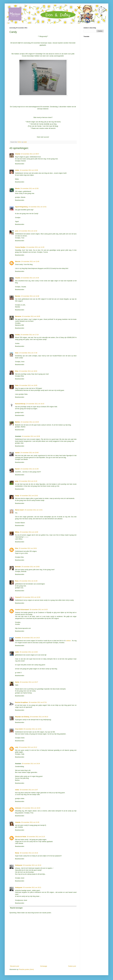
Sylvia (17, 682)
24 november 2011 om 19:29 (30, 422)
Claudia (18, 278)
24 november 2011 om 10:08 (29, 170)
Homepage (44, 966)
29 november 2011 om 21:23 (36, 837)
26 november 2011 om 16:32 (39, 610)
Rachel (17, 469)
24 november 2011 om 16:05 (31, 316)
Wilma (17, 532)
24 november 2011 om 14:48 (30, 296)
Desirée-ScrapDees (21, 702)
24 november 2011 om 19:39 (31, 436)
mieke (17, 170)
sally (17, 747)
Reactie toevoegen (16, 908)
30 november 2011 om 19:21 (32, 888)
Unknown (18, 808)
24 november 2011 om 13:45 (30, 262)
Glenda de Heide (21, 837)
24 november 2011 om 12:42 (28, 231)
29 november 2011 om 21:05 (30, 822)
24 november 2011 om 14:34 (30, 278)
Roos (17, 581)
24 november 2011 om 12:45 (35, 247)
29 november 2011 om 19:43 (31, 808)
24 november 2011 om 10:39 (29, 188)
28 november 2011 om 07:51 (38, 702)
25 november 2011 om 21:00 (28, 581)
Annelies (18, 638)
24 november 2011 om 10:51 (37, 207)
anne (17, 481)
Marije (17, 853)
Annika (17, 335)
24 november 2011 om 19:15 (35, 404)
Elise (17, 371)
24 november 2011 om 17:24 (29, 335)
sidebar (69, 641)
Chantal (18, 154)
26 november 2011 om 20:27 (29, 682)
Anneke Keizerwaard (22, 610)
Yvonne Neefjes (20, 247)
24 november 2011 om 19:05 (28, 385)
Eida (17, 548)
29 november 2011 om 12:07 (29, 790)
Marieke (18, 296)
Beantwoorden (20, 164)
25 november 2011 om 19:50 (30, 567)
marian (17, 453)
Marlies (17, 422)
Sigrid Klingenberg (21, 207)
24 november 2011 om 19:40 (29, 453)
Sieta (17, 385)
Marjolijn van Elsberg (22, 717)
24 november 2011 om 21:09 (29, 469)
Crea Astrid (19, 729)
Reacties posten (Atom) (26, 969)
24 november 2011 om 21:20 (28, 481)
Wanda (17, 188)
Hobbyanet (19, 865)
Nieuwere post (15, 966)
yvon (17, 231)
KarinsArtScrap (20, 404)
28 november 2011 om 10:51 (32, 729)
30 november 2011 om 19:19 (32, 865)
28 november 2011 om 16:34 (31, 764)
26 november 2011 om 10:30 (31, 597)
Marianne (18, 316)
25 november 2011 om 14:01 (33, 510)
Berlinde (18, 567)
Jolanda (18, 822)
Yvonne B (18, 597)
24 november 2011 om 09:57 (30, 154)
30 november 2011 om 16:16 (29, 853)
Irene (17, 353)
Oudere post (72, 966)
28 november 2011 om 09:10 (39, 717)
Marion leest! (19, 510)
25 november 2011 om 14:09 (29, 532)
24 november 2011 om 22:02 (29, 496)
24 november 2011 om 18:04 (28, 371)
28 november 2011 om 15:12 (28, 747)
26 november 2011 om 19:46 (29, 652)
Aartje (17, 496)
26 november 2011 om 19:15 (31, 638)
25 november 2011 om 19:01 (28, 548)
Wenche (18, 262)
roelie (17, 652)
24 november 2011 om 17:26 (28, 353)
